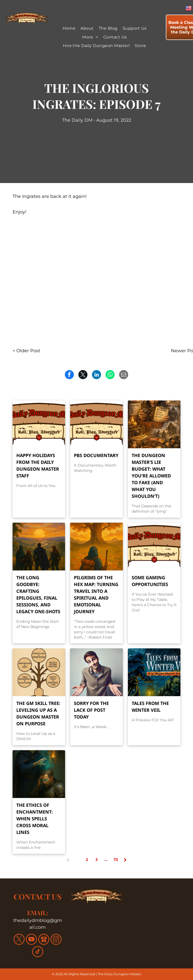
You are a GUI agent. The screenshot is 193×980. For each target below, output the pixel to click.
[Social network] (44, 940)
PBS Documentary (96, 455)
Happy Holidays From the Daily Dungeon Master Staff (38, 465)
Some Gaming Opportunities (150, 581)
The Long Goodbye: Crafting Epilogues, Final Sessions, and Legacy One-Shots (38, 594)
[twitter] (19, 940)
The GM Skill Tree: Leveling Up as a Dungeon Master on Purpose (38, 713)
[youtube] (31, 940)
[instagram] (56, 940)
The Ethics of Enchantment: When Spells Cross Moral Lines (35, 819)
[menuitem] (69, 28)
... (106, 860)
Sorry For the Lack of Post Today (91, 710)
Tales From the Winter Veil (150, 707)
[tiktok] (38, 952)
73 (116, 860)
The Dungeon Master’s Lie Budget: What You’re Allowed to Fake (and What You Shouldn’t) (151, 476)
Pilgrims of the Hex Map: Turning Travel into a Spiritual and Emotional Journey (96, 594)
